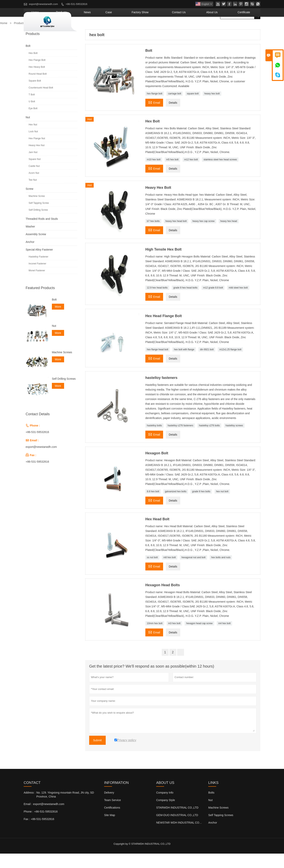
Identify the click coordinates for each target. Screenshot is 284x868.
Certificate (248, 27)
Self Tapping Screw (39, 217)
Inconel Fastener (37, 278)
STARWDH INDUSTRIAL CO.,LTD (177, 822)
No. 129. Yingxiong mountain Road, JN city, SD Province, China (65, 809)
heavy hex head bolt (176, 236)
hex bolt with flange (184, 364)
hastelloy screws (234, 440)
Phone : (28, 826)
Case (145, 27)
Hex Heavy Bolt (37, 81)
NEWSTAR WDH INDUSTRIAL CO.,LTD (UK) (184, 837)
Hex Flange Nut (37, 153)
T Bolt (32, 109)
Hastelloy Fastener (38, 271)
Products (109, 27)
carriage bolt (175, 108)
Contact (32, 797)
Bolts (211, 807)
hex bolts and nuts (221, 572)
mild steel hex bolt (238, 302)
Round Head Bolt (38, 88)
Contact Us (198, 27)
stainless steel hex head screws (220, 174)
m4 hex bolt (224, 638)
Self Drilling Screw (38, 224)
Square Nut (35, 174)
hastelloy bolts (154, 440)
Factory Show (169, 27)
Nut (28, 132)
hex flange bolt (155, 108)
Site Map (110, 829)
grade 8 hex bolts (201, 506)
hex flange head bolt (158, 364)
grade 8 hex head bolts (185, 302)
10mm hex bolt (155, 638)
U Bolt (32, 116)
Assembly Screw (36, 249)
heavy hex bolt (212, 108)
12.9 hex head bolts (157, 302)
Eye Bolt (33, 123)
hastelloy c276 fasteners (180, 440)
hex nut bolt (222, 506)
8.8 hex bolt (153, 506)
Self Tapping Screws (221, 829)
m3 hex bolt (174, 638)
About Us (224, 27)
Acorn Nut (34, 187)
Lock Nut (33, 146)
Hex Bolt (33, 68)
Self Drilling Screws (64, 393)
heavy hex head (229, 236)
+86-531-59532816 (77, 4)
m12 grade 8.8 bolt (213, 302)
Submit (97, 755)
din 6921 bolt (207, 364)
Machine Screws (62, 367)
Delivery (109, 807)
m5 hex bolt (172, 174)
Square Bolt (35, 95)
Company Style (166, 814)
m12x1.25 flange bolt (230, 364)
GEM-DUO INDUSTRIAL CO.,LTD (177, 829)
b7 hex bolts (153, 236)
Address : (29, 807)
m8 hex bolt (170, 572)
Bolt (28, 60)
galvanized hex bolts (176, 506)
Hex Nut (33, 139)
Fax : (27, 833)
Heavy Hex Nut (37, 160)
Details (173, 117)
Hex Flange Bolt (37, 74)
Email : (28, 818)
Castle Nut (34, 180)
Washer (30, 241)
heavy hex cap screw (204, 236)
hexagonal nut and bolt (193, 572)
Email (154, 117)
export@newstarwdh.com (43, 4)
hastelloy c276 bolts (209, 440)
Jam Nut (33, 167)
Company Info (165, 807)
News (129, 27)
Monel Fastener (37, 285)
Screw (29, 203)
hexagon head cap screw (199, 638)
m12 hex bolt (191, 174)
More (58, 321)
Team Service (113, 814)
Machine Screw (37, 210)
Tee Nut (33, 194)
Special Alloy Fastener (39, 264)
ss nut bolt (152, 572)
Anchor (30, 256)
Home (89, 27)
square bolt (193, 108)
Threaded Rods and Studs (42, 233)
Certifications (112, 822)
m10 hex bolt (154, 174)
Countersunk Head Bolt (41, 102)
